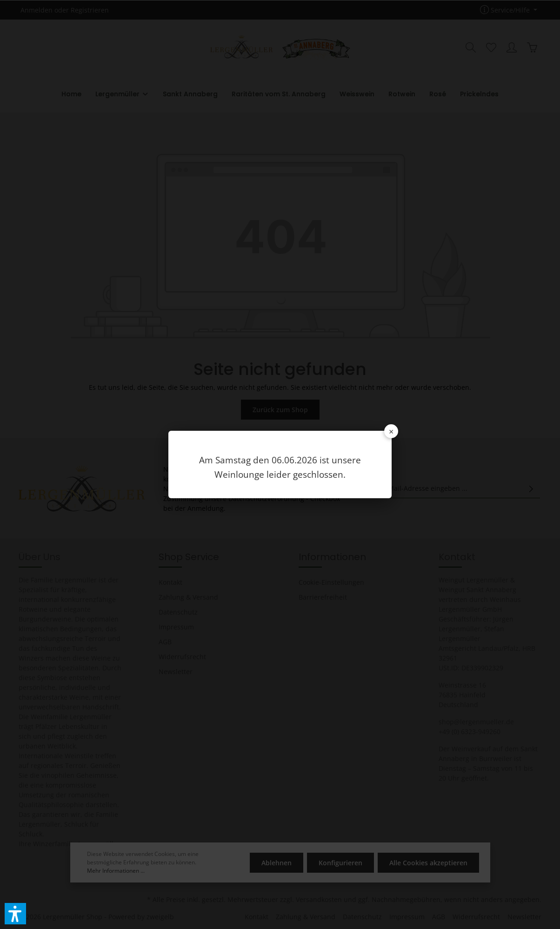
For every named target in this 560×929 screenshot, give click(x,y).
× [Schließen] (391, 431)
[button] (15, 914)
